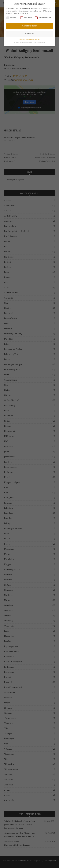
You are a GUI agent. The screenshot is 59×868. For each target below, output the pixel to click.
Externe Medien (43, 17)
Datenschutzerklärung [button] (31, 41)
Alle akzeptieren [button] (29, 25)
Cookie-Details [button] (19, 41)
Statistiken (26, 17)
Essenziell (12, 17)
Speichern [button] (29, 32)
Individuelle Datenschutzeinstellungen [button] (29, 38)
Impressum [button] (42, 41)
